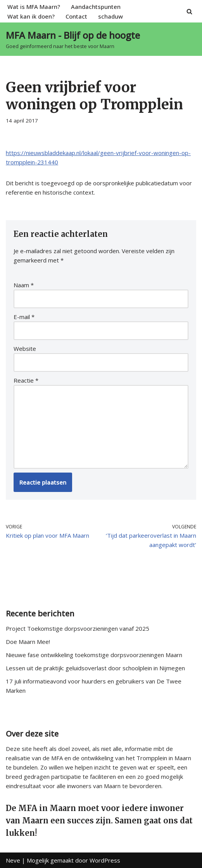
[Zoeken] (189, 11)
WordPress (105, 860)
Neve (13, 860)
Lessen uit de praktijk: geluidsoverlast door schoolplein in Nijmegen (95, 668)
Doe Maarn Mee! (28, 642)
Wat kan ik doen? (31, 16)
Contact (76, 16)
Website (25, 349)
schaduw (110, 16)
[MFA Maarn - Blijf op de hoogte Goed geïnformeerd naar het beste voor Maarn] (73, 39)
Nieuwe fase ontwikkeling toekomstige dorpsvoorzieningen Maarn (94, 655)
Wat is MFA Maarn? (34, 7)
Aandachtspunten (96, 7)
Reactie (26, 380)
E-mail (24, 317)
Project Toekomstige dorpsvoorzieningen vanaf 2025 (78, 628)
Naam (24, 285)
